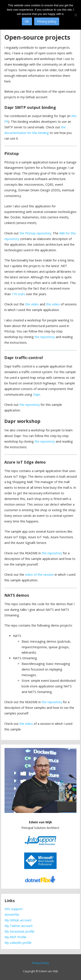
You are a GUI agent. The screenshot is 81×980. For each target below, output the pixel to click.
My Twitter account (19, 926)
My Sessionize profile (19, 931)
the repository (45, 337)
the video (26, 724)
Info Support (14, 909)
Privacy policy (47, 21)
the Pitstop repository (35, 233)
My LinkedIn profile (18, 943)
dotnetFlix (12, 915)
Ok (27, 21)
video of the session (39, 575)
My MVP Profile (15, 937)
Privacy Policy (40, 963)
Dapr (37, 394)
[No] (76, 15)
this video (32, 304)
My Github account (18, 920)
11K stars (18, 294)
